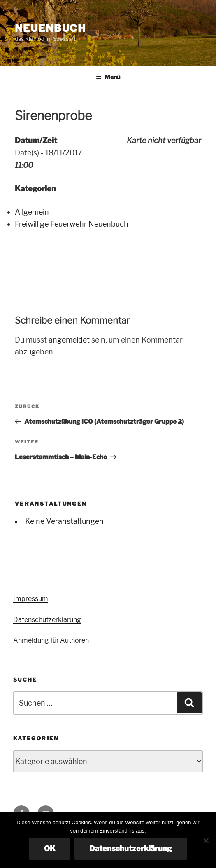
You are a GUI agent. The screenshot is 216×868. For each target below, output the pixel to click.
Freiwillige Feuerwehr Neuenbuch (72, 224)
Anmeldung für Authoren (51, 640)
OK (50, 848)
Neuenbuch (50, 28)
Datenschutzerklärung (47, 620)
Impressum (31, 599)
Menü (108, 77)
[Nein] (206, 840)
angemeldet (69, 340)
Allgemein (32, 212)
